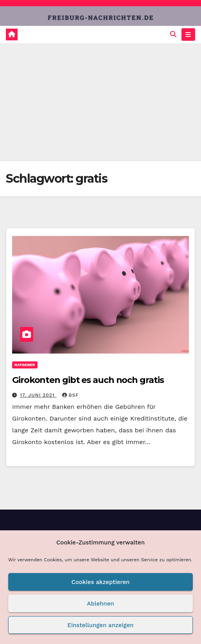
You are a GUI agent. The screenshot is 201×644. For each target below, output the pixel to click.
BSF (71, 395)
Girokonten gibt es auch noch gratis (88, 380)
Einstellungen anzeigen (100, 625)
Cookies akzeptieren (101, 582)
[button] (173, 34)
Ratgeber (25, 365)
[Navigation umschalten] (188, 34)
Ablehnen (100, 604)
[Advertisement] (100, 102)
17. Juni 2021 (38, 395)
